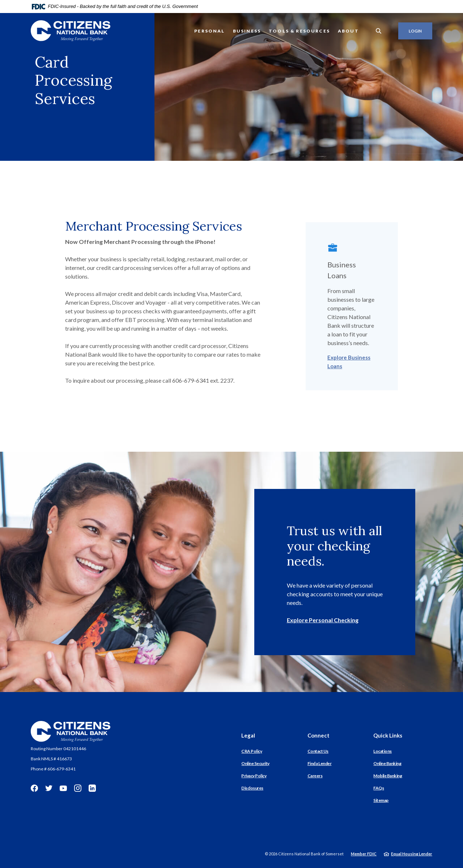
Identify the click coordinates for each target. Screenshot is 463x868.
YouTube (63, 788)
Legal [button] (248, 735)
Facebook (34, 788)
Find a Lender (320, 763)
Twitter (49, 788)
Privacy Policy (254, 776)
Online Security (255, 763)
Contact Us (318, 751)
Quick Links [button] (388, 735)
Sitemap (381, 800)
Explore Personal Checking (323, 620)
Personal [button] (209, 31)
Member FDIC (364, 854)
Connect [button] (318, 735)
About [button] (348, 31)
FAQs (379, 788)
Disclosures (252, 788)
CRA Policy (252, 751)
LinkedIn (92, 788)
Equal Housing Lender (412, 854)
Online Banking (387, 763)
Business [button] (247, 31)
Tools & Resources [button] (299, 31)
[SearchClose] (379, 31)
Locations (383, 751)
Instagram (78, 788)
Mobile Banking (388, 776)
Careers (315, 776)
